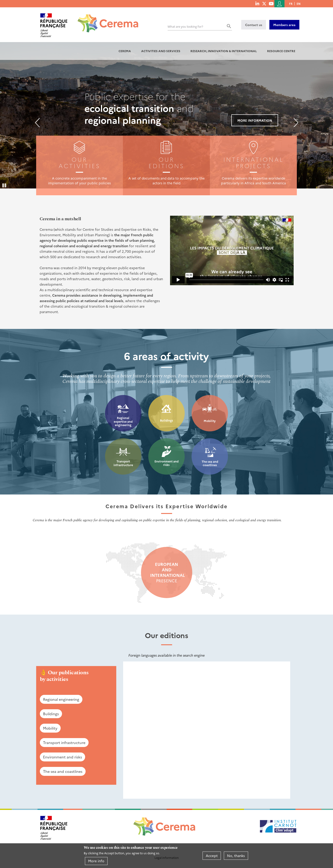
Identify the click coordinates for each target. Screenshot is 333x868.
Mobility (210, 421)
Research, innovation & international (224, 51)
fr (291, 4)
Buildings (166, 420)
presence (167, 572)
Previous (37, 123)
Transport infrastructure (123, 463)
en (299, 4)
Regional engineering (61, 699)
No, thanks (236, 856)
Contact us (254, 25)
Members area (284, 25)
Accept (212, 856)
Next (296, 123)
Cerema (125, 51)
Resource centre (281, 51)
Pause (5, 185)
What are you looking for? (185, 26)
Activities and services (161, 51)
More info (96, 861)
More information (255, 120)
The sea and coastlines (210, 463)
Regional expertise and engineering (123, 421)
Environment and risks (166, 463)
